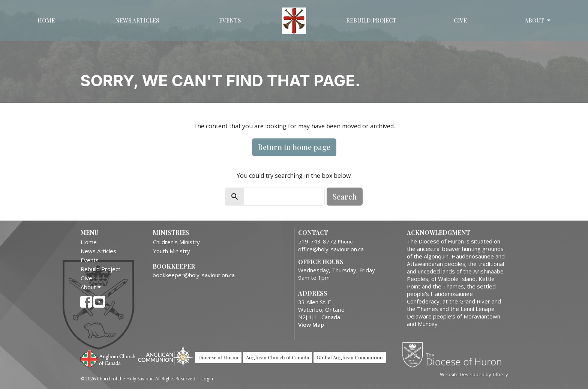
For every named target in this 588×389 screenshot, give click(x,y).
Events (230, 20)
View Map (311, 324)
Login (207, 379)
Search (345, 196)
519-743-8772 (317, 241)
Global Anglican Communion (350, 357)
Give (460, 20)
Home (46, 20)
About (538, 20)
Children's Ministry (176, 242)
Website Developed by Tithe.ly (474, 374)
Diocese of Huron (455, 354)
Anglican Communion (166, 357)
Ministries (171, 232)
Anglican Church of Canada (108, 358)
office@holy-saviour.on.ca (331, 249)
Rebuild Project (371, 20)
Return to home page (294, 147)
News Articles (137, 20)
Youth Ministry (172, 251)
